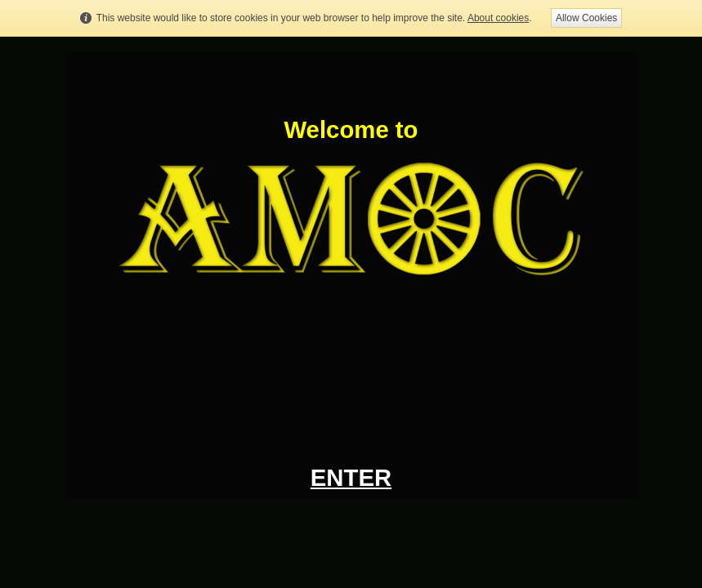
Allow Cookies (586, 18)
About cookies (498, 18)
